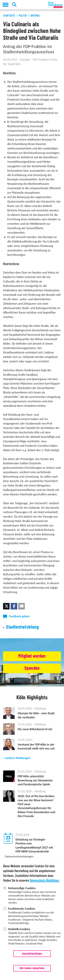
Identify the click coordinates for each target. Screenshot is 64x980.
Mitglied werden (32, 656)
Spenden (32, 668)
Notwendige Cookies (22, 890)
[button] (6, 606)
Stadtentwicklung (22, 627)
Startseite (9, 16)
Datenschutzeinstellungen (19, 859)
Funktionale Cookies (22, 911)
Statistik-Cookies (19, 931)
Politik (23, 16)
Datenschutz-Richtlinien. (45, 883)
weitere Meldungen (18, 758)
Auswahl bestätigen (32, 956)
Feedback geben (19, 616)
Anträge (35, 16)
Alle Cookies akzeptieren (32, 971)
